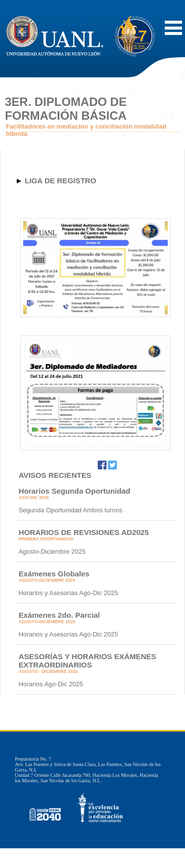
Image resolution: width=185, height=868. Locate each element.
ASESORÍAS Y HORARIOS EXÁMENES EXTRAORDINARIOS (88, 661)
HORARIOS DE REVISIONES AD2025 (84, 532)
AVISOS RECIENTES (55, 475)
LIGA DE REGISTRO (60, 181)
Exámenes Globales (54, 574)
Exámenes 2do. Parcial (59, 615)
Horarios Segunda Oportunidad (74, 491)
